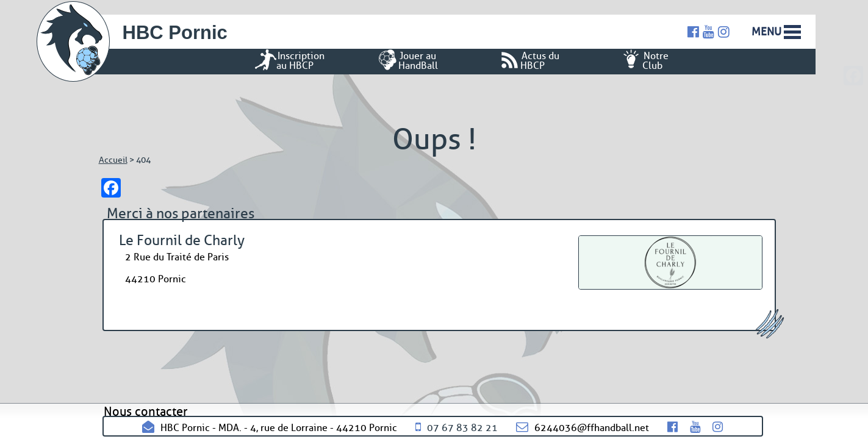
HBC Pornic (175, 33)
